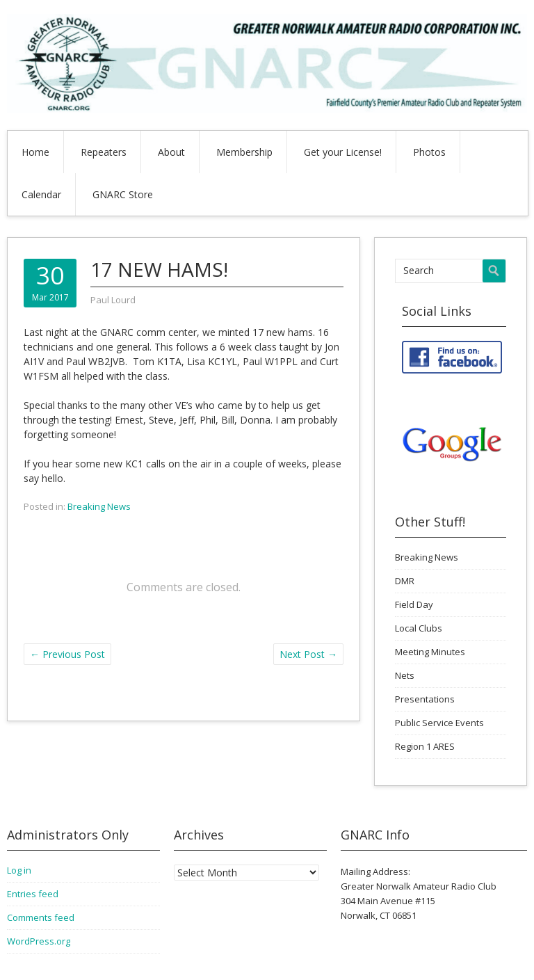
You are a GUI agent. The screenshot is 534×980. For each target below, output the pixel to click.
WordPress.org (39, 941)
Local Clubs (419, 628)
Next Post (308, 654)
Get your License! (343, 152)
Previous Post (67, 654)
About (171, 152)
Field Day (414, 604)
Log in (19, 870)
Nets (405, 675)
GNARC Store (123, 194)
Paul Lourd (113, 300)
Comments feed (41, 917)
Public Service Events (439, 723)
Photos (429, 152)
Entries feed (33, 894)
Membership (244, 152)
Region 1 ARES (425, 746)
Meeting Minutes (430, 652)
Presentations (425, 699)
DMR (405, 581)
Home (35, 152)
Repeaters (104, 152)
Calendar (41, 194)
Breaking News (99, 506)
